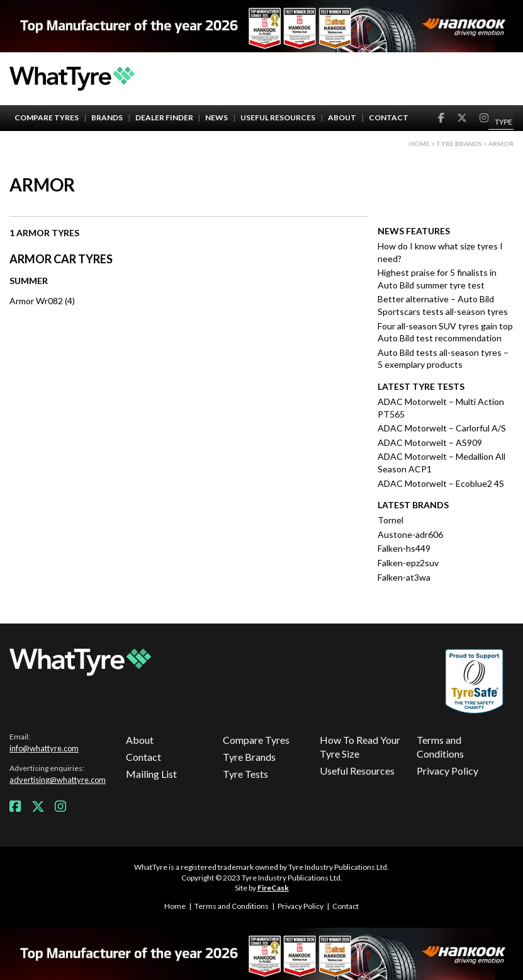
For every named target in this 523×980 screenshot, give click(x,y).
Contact (389, 117)
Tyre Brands (249, 757)
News (217, 117)
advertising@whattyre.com (58, 780)
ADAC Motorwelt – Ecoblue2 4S (441, 483)
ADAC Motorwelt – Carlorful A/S (442, 428)
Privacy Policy (447, 771)
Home (419, 144)
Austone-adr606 (410, 534)
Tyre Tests (245, 774)
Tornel (391, 520)
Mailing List (151, 774)
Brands (107, 117)
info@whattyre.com (44, 748)
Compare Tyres (47, 117)
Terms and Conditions (440, 747)
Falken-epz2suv (408, 563)
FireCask (273, 888)
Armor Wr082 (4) (42, 301)
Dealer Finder (164, 117)
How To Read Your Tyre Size (360, 747)
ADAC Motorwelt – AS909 (430, 442)
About (342, 117)
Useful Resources (278, 117)
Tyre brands (459, 144)
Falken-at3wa (404, 577)
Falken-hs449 (404, 548)
